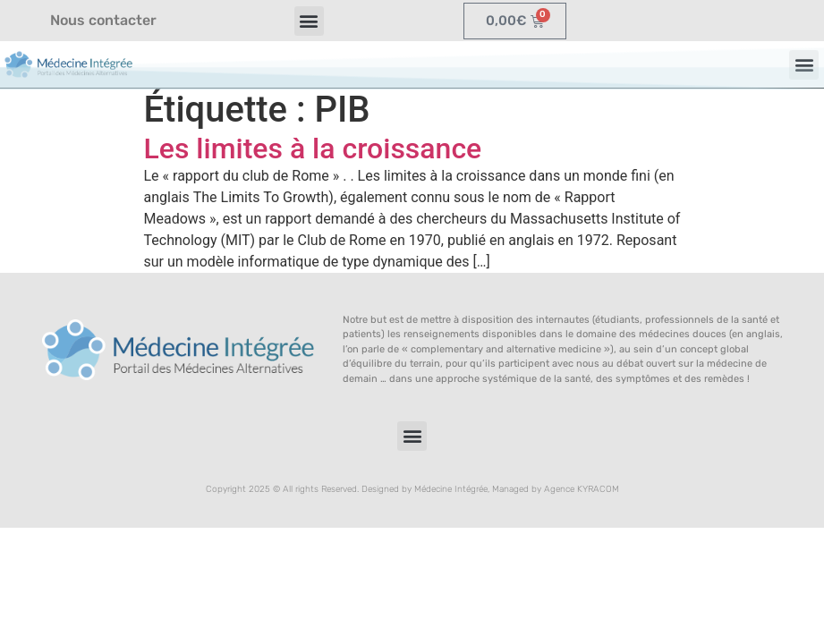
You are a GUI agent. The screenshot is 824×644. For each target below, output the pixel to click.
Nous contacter (103, 20)
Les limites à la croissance (313, 148)
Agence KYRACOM (582, 489)
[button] (309, 21)
